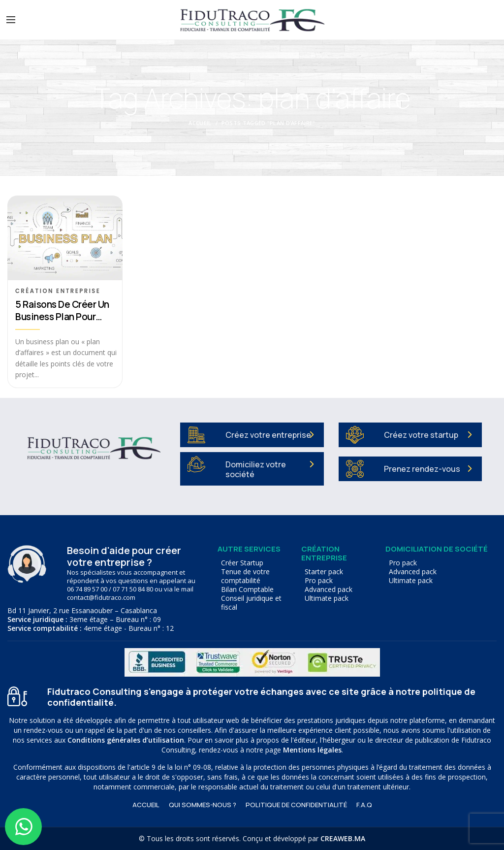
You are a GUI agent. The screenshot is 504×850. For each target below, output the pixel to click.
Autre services (249, 549)
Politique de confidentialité (296, 805)
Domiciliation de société (437, 549)
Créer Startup (242, 563)
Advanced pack (329, 589)
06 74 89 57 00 (87, 589)
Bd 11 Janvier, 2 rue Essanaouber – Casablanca (82, 610)
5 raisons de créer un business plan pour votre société (62, 311)
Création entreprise (58, 291)
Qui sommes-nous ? (203, 805)
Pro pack (319, 581)
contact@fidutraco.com (101, 597)
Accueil (200, 123)
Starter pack (324, 572)
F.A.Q (364, 805)
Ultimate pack (327, 598)
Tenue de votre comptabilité (245, 576)
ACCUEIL (146, 805)
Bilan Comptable (247, 589)
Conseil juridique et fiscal (251, 603)
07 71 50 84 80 (133, 589)
